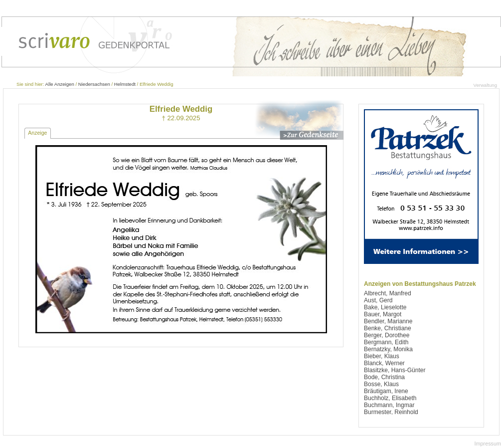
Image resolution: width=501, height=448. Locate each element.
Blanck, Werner (384, 363)
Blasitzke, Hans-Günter (395, 370)
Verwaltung (485, 85)
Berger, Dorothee (387, 335)
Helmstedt (125, 84)
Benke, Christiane (388, 328)
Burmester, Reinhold (391, 412)
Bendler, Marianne (388, 321)
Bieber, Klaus (382, 356)
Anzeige (37, 133)
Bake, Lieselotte (385, 307)
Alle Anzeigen (60, 84)
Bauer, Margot (383, 314)
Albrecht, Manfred (388, 293)
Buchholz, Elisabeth (390, 398)
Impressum (488, 444)
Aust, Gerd (378, 300)
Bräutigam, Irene (386, 391)
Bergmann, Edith (386, 342)
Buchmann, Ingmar (389, 405)
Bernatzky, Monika (388, 349)
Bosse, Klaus (381, 384)
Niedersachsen (94, 84)
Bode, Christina (384, 377)
